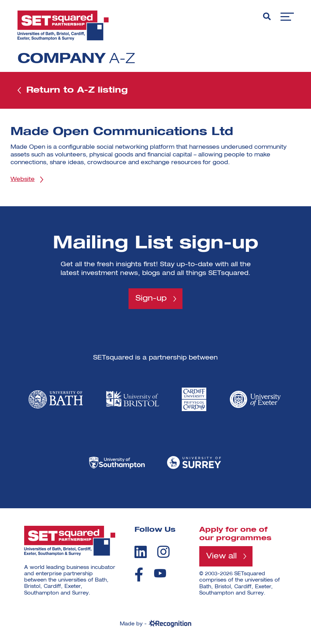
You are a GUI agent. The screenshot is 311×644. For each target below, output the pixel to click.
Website (23, 180)
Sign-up (151, 298)
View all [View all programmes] (222, 556)
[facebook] (139, 575)
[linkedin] (141, 552)
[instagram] (163, 552)
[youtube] (160, 573)
